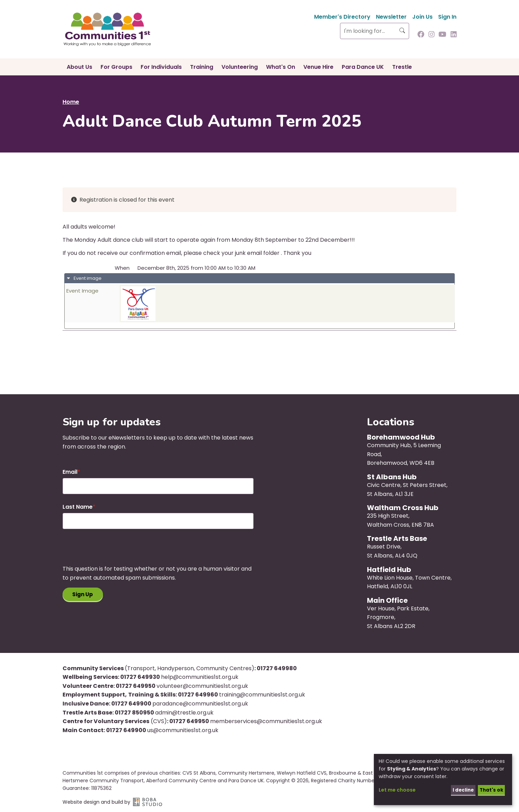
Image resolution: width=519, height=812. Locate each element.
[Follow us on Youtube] (442, 35)
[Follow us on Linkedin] (454, 35)
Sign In (447, 17)
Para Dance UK (363, 67)
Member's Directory (342, 17)
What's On (281, 67)
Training (202, 67)
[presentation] (115, 551)
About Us (79, 67)
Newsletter (391, 17)
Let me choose (397, 790)
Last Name (78, 507)
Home (71, 102)
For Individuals (161, 67)
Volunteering (240, 67)
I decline (461, 790)
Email (70, 472)
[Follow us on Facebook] (421, 35)
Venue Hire (318, 67)
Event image (87, 278)
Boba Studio (148, 802)
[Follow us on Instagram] (432, 35)
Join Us (422, 17)
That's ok (490, 790)
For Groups (116, 67)
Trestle (402, 67)
